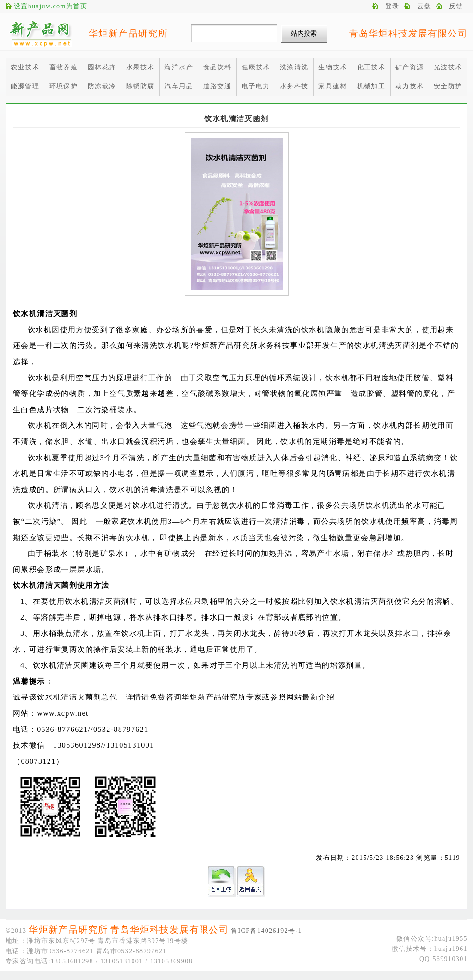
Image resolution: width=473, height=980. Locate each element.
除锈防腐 (140, 86)
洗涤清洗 (294, 67)
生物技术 (333, 67)
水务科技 (294, 86)
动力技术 (410, 86)
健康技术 (256, 67)
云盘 (424, 6)
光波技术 (448, 67)
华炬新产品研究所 (128, 33)
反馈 (456, 6)
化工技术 (371, 67)
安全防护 (448, 86)
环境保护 (64, 86)
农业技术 (25, 67)
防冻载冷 (102, 86)
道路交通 (218, 86)
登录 (392, 6)
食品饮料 (218, 67)
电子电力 (256, 86)
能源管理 (25, 86)
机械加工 (371, 86)
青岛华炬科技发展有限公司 (408, 33)
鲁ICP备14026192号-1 (267, 931)
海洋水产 (179, 67)
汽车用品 (179, 86)
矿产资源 (410, 67)
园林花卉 (102, 67)
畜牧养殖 (64, 67)
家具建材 (333, 86)
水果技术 (140, 67)
